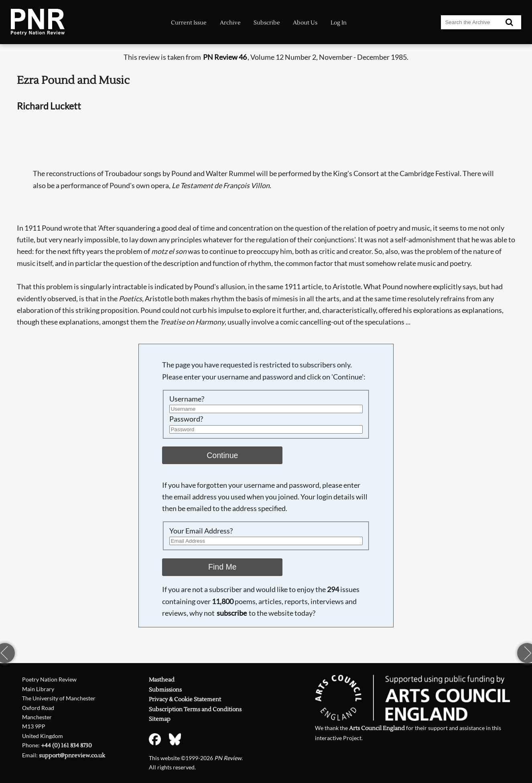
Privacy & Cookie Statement (185, 699)
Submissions (165, 690)
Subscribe (267, 23)
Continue (222, 455)
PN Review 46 (225, 57)
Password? (186, 419)
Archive (230, 23)
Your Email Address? (201, 531)
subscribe (232, 613)
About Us (305, 23)
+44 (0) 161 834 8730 (66, 745)
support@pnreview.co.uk (72, 756)
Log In (339, 23)
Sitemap (160, 719)
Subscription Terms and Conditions (195, 709)
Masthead (162, 680)
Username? (187, 399)
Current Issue (189, 23)
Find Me (222, 567)
